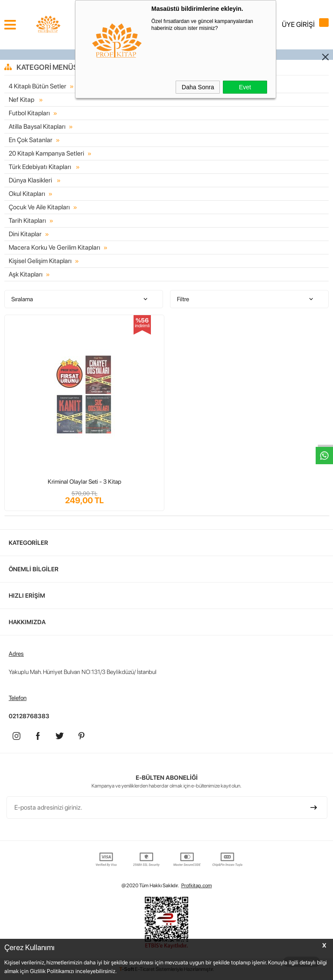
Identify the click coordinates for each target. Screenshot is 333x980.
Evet (245, 87)
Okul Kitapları (27, 194)
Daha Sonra (198, 87)
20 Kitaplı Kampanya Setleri (46, 153)
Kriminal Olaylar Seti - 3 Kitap (85, 482)
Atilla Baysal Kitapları (37, 127)
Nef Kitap (22, 100)
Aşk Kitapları (26, 274)
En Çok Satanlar (31, 140)
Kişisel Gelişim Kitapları (40, 261)
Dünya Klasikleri (31, 180)
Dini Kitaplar (25, 234)
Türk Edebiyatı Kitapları (41, 167)
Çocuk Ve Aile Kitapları (39, 207)
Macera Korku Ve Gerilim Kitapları (54, 247)
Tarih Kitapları (27, 221)
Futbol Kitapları (29, 113)
